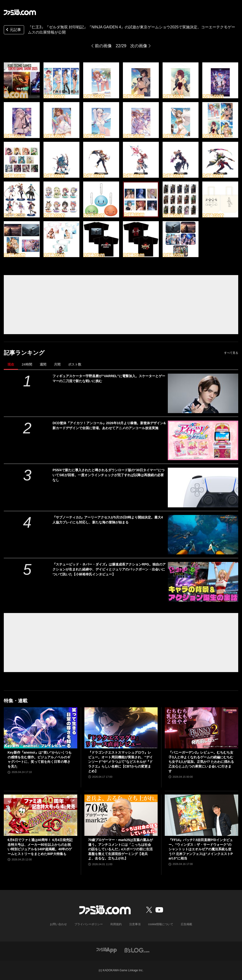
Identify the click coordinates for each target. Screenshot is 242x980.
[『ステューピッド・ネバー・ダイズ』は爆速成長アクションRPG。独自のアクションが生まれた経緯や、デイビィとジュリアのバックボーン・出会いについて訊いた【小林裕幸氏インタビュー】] (203, 582)
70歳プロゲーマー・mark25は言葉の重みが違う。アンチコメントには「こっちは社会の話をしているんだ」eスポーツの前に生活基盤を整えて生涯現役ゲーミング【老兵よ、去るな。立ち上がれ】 (121, 849)
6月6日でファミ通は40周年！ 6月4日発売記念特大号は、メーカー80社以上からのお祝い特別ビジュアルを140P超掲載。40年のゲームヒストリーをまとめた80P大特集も (40, 847)
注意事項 (135, 924)
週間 (43, 364)
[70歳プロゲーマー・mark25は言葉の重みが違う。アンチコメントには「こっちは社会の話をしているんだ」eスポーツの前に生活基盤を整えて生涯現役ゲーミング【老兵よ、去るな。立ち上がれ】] (121, 815)
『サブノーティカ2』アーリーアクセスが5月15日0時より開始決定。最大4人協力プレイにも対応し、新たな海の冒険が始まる (108, 520)
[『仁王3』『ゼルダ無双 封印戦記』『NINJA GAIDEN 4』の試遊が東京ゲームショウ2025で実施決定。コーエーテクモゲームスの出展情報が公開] (22, 80)
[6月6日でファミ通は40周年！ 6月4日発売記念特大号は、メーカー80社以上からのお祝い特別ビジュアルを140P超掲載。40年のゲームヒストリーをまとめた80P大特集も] (41, 815)
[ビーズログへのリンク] (137, 950)
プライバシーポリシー (89, 924)
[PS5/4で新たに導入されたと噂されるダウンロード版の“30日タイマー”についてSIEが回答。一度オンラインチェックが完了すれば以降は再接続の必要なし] (203, 487)
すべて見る (231, 353)
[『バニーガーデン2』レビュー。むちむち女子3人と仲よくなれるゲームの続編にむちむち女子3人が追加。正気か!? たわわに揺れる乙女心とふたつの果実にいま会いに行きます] (201, 728)
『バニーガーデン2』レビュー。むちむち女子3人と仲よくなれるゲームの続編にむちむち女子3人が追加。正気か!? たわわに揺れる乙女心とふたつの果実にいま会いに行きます (201, 762)
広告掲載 (186, 924)
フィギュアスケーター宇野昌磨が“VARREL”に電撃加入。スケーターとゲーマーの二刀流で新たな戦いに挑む (109, 378)
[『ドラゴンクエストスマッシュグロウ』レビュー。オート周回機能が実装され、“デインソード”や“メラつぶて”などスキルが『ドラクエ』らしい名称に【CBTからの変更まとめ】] (121, 728)
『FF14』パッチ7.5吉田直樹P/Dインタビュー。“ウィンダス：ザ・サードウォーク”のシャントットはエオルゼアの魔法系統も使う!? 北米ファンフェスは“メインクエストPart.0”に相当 (201, 849)
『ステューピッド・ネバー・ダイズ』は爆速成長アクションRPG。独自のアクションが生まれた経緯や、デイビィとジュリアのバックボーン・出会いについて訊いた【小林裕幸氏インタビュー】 (109, 569)
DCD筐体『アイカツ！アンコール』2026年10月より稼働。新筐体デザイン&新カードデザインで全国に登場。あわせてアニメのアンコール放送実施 (109, 425)
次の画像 (139, 46)
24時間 (27, 364)
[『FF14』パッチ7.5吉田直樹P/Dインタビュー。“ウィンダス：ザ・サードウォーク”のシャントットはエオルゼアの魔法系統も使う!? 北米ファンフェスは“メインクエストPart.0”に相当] (201, 815)
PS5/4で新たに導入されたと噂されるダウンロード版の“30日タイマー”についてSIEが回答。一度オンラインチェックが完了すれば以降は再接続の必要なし (108, 475)
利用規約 (116, 924)
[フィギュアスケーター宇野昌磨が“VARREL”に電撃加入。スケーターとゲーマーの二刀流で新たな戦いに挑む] (203, 393)
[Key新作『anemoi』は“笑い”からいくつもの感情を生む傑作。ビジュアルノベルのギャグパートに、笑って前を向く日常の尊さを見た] (41, 728)
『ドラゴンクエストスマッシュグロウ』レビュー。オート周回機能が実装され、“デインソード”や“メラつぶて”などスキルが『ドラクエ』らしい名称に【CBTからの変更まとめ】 (120, 762)
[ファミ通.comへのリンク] (20, 12)
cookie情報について (161, 924)
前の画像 (103, 46)
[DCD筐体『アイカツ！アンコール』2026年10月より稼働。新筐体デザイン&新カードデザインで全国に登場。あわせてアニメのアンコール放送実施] (203, 440)
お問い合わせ (58, 924)
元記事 (13, 30)
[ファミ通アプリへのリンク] (107, 950)
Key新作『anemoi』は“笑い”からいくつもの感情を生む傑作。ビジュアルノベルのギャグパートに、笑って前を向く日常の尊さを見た (40, 759)
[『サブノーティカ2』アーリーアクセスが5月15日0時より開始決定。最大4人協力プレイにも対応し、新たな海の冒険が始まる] (203, 535)
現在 (11, 364)
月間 (57, 364)
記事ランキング (24, 353)
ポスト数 (75, 364)
